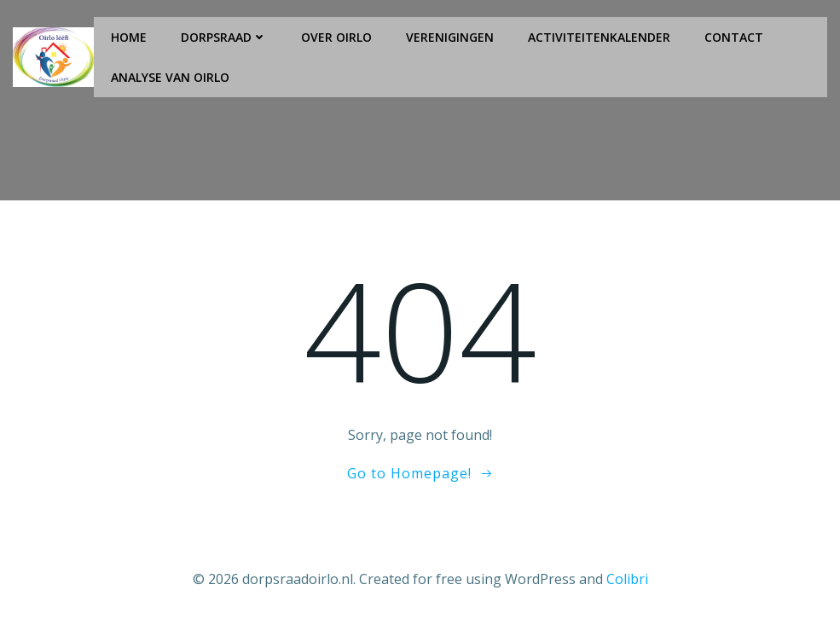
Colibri (627, 579)
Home (129, 37)
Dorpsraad (224, 37)
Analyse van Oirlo (170, 77)
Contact (734, 37)
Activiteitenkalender (599, 37)
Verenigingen (450, 37)
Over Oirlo (336, 37)
